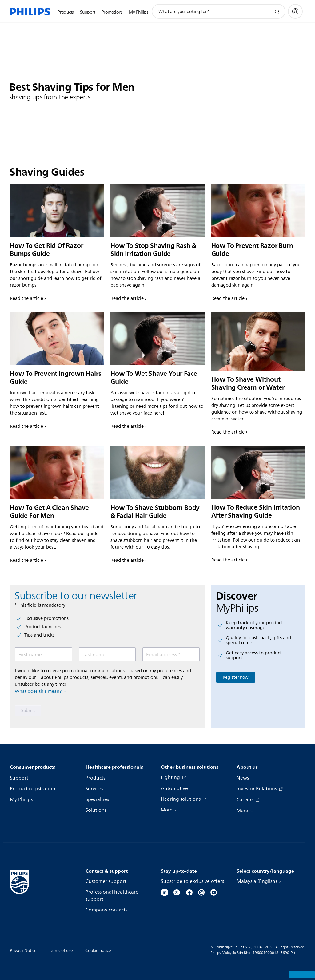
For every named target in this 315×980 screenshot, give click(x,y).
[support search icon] (277, 12)
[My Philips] (295, 11)
